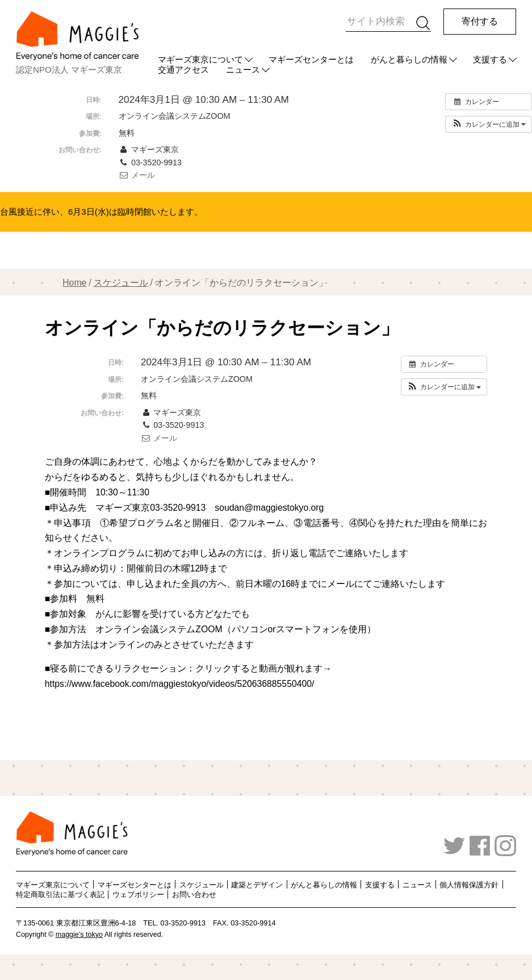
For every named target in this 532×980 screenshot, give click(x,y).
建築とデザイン (257, 884)
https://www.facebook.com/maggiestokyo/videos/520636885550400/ (180, 684)
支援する (490, 59)
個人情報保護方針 (469, 884)
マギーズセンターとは (311, 59)
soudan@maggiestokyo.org (269, 508)
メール (137, 175)
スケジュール (121, 283)
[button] (489, 124)
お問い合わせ (194, 894)
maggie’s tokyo (79, 935)
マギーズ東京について (200, 59)
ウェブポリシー (138, 894)
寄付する (480, 21)
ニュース (417, 884)
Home (74, 283)
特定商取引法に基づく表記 (60, 894)
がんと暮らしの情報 (409, 59)
